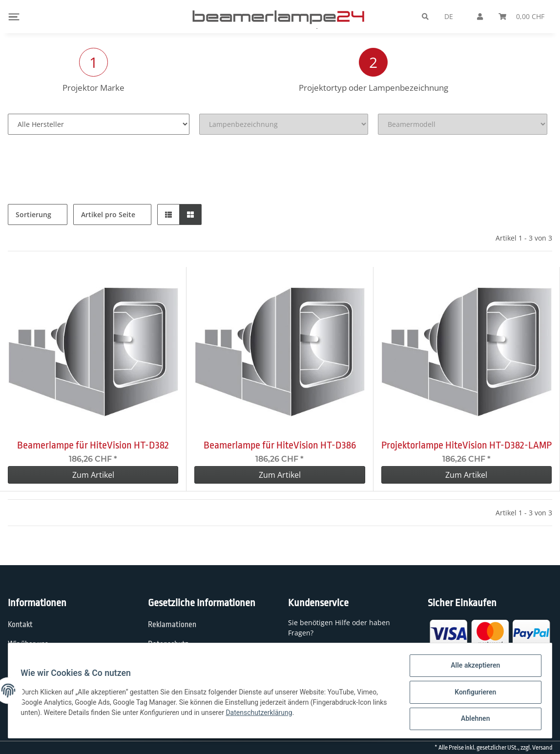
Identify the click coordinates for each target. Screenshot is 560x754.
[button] (168, 214)
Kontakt (20, 625)
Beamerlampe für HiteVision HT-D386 (280, 445)
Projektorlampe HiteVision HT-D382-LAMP (467, 445)
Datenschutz (168, 644)
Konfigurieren (472, 694)
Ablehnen (472, 719)
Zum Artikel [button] (93, 475)
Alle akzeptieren (472, 669)
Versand (542, 748)
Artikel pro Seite (108, 214)
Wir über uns (28, 644)
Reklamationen (172, 625)
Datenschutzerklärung (278, 714)
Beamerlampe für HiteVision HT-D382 (93, 445)
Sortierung (33, 214)
